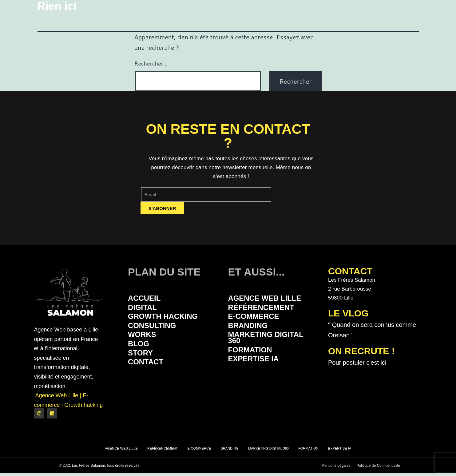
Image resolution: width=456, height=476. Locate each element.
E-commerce (258, 319)
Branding (251, 329)
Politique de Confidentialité (378, 468)
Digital (145, 309)
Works (144, 339)
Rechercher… (151, 63)
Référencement (267, 309)
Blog (140, 349)
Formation (254, 357)
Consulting (156, 329)
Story (143, 360)
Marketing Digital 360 (272, 343)
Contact (149, 370)
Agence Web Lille (271, 299)
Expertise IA (258, 367)
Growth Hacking (169, 319)
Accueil (147, 299)
